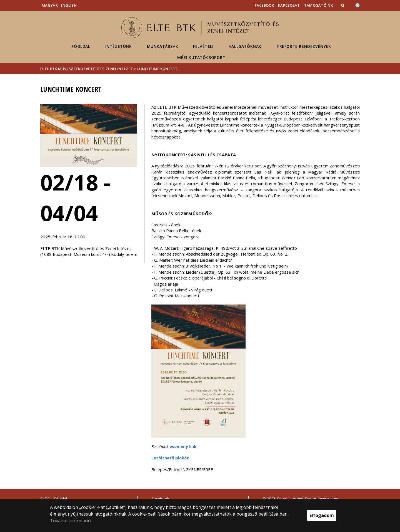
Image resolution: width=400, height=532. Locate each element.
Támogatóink (318, 5)
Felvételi (203, 46)
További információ (70, 521)
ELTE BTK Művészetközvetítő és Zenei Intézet (87, 69)
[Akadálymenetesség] (357, 5)
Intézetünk (119, 46)
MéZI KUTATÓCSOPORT (201, 57)
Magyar (50, 5)
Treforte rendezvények (304, 46)
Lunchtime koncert (157, 69)
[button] (343, 5)
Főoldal (81, 46)
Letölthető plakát (170, 458)
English (69, 5)
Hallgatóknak (245, 46)
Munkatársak (163, 46)
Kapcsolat (289, 5)
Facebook (264, 5)
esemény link (183, 446)
